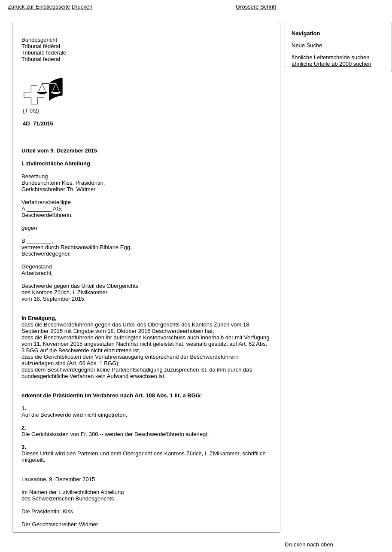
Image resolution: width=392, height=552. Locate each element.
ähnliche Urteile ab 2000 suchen (331, 64)
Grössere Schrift (256, 7)
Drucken (82, 7)
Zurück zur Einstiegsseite (39, 7)
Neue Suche (307, 45)
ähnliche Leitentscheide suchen (330, 57)
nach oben (320, 544)
